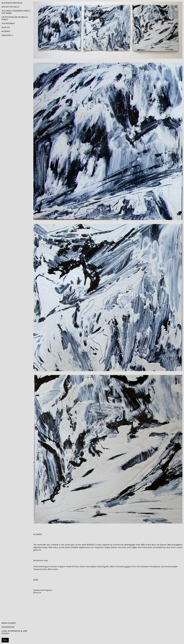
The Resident (8, 23)
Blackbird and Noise (12, 3)
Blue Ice (6, 27)
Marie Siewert (9, 623)
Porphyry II (7, 35)
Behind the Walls (10, 7)
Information (8, 627)
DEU (5, 640)
